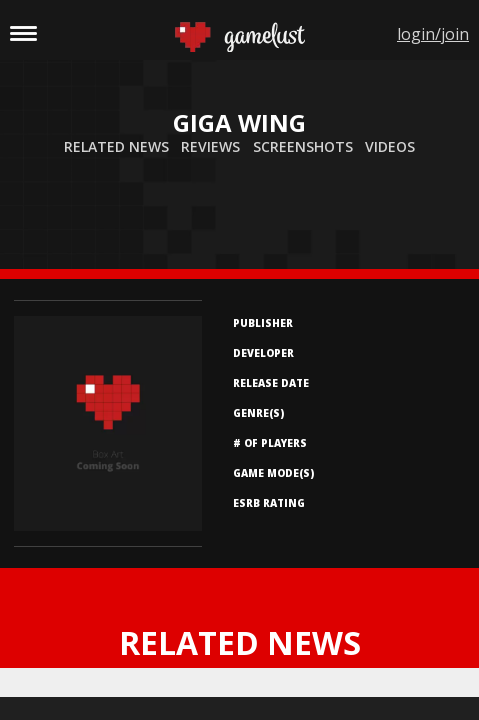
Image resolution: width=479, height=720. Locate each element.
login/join (433, 34)
